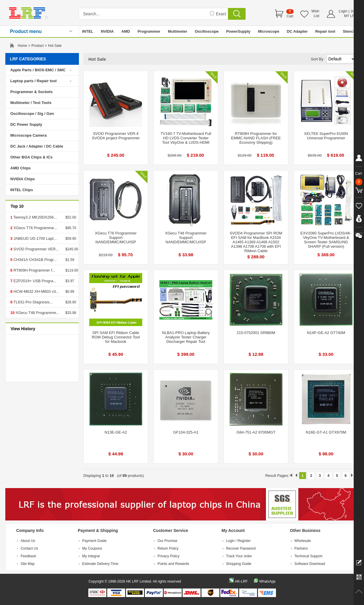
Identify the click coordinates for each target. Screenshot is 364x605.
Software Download (310, 564)
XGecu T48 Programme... (37, 313)
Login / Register (238, 541)
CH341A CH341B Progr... (34, 260)
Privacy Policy (169, 556)
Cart (290, 16)
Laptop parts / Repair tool (33, 81)
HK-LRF (241, 581)
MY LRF (350, 16)
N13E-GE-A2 (116, 432)
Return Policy (168, 548)
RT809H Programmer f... (34, 270)
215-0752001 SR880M (256, 333)
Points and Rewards (173, 564)
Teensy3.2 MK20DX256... (35, 217)
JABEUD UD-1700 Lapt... (34, 238)
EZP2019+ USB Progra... (34, 281)
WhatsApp (267, 581)
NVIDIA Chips (23, 179)
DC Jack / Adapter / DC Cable (37, 146)
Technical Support (308, 556)
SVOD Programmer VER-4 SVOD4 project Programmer (116, 136)
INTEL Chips (22, 190)
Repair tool (325, 31)
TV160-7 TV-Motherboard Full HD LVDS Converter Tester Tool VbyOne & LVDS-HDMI (186, 138)
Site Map (28, 564)
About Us (28, 541)
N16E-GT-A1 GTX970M (326, 432)
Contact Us (29, 548)
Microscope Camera (29, 135)
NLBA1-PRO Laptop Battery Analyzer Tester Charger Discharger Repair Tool (186, 337)
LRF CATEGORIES (28, 59)
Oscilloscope (207, 31)
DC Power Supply (26, 124)
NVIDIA (107, 31)
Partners (301, 548)
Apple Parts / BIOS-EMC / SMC (38, 70)
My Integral (91, 556)
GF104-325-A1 (186, 432)
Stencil (349, 31)
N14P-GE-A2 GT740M (326, 333)
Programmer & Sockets (32, 92)
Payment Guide (94, 541)
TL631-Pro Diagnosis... (32, 302)
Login (343, 11)
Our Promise (167, 541)
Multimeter (178, 31)
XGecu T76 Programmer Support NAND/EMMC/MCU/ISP (116, 238)
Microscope (269, 31)
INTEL (88, 31)
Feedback (28, 556)
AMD (126, 31)
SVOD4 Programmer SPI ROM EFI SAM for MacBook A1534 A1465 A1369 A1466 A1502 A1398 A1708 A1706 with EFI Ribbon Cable (256, 242)
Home (22, 46)
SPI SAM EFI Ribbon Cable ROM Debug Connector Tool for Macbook (116, 337)
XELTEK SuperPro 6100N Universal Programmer (326, 136)
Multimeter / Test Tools (31, 103)
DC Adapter (297, 31)
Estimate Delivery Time (100, 564)
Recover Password (241, 548)
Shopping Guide (239, 564)
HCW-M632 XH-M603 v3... (36, 291)
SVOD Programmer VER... (35, 249)
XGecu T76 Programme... (35, 228)
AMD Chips (20, 168)
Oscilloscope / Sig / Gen (32, 114)
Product (38, 46)
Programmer (149, 31)
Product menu (26, 31)
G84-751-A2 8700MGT (256, 432)
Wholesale (303, 541)
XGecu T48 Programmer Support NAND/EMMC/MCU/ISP (186, 238)
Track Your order (239, 556)
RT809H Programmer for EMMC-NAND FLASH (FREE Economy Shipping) (256, 138)
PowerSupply (238, 31)
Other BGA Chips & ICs (31, 157)
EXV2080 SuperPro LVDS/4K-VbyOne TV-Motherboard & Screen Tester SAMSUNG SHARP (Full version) (326, 240)
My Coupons (92, 548)
